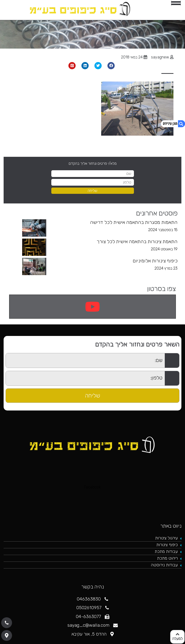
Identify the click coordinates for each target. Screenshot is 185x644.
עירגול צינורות (166, 538)
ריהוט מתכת (167, 558)
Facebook (92, 487)
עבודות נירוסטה (164, 565)
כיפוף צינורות (167, 545)
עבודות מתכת (166, 551)
